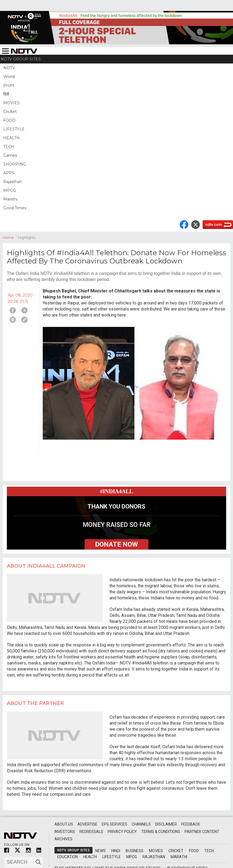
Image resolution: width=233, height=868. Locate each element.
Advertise (87, 824)
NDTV (9, 68)
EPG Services (115, 824)
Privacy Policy (122, 832)
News (100, 851)
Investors (65, 832)
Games (10, 155)
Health (90, 857)
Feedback (191, 824)
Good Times (15, 208)
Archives (64, 839)
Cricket (10, 112)
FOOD (9, 120)
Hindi (116, 851)
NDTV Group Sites (21, 59)
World (9, 77)
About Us (64, 824)
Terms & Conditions (161, 832)
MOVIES (11, 103)
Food (194, 851)
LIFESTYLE (14, 129)
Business (135, 851)
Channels (141, 824)
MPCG (10, 190)
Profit (9, 85)
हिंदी (6, 94)
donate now (116, 544)
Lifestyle (112, 857)
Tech (209, 851)
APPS (9, 173)
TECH (9, 147)
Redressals (91, 832)
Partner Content (202, 832)
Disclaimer (166, 824)
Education (67, 857)
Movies (156, 851)
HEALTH (11, 138)
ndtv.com (214, 225)
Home (10, 237)
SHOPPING (15, 164)
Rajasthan (13, 182)
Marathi (10, 199)
